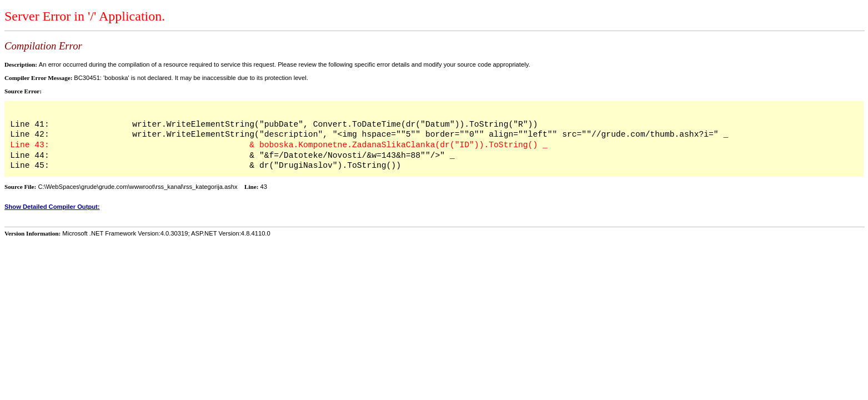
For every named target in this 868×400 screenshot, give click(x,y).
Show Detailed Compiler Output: (52, 207)
